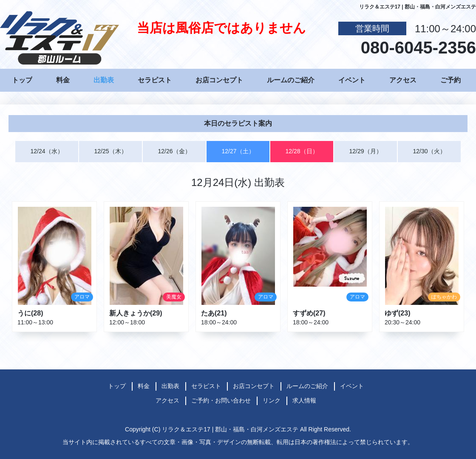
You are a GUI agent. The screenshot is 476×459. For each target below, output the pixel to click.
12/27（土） (238, 151)
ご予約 (450, 80)
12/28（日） (302, 151)
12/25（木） (110, 151)
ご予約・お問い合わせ (221, 400)
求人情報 (304, 400)
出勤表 (104, 80)
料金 (63, 80)
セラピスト (155, 80)
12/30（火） (429, 151)
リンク (272, 400)
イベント (352, 80)
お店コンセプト (219, 80)
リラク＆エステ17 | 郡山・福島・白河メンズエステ (230, 429)
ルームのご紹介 (291, 80)
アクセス (403, 80)
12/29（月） (365, 151)
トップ (22, 80)
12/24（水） (47, 151)
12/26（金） (174, 151)
